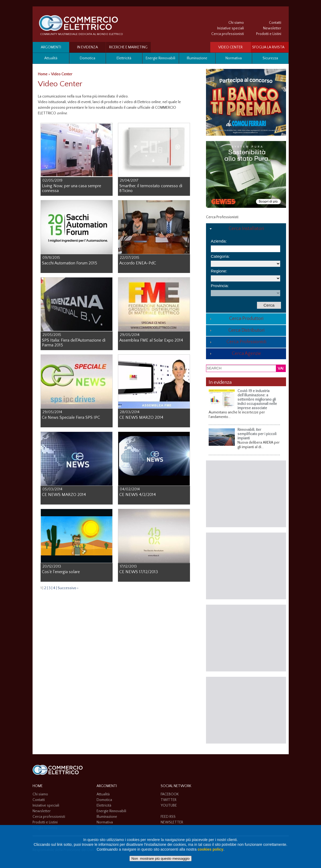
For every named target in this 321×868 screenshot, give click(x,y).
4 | (55, 588)
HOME (38, 786)
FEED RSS (168, 817)
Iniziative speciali (231, 28)
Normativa (234, 58)
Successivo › (68, 588)
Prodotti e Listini (269, 34)
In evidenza (88, 47)
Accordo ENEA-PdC (138, 263)
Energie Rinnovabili (160, 58)
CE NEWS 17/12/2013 (139, 572)
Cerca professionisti (228, 34)
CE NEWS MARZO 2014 (141, 417)
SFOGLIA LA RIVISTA (268, 47)
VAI (281, 369)
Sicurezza (270, 58)
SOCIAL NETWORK (176, 786)
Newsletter (272, 28)
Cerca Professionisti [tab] (237, 342)
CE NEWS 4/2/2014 (138, 495)
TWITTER (169, 800)
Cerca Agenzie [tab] (235, 354)
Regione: (219, 271)
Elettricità (124, 58)
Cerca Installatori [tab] (236, 229)
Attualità (51, 58)
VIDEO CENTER (230, 47)
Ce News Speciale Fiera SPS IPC (71, 417)
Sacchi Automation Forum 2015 (70, 263)
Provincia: (220, 286)
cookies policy (210, 849)
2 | (46, 588)
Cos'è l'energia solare (61, 572)
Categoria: (220, 256)
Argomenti (51, 47)
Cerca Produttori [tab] (236, 319)
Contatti (275, 23)
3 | (50, 588)
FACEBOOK (170, 794)
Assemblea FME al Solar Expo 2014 (151, 340)
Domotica (88, 58)
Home (43, 74)
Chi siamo (236, 23)
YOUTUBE (169, 806)
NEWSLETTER (172, 822)
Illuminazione (197, 58)
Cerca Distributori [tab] (236, 330)
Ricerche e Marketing (128, 47)
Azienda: (219, 241)
